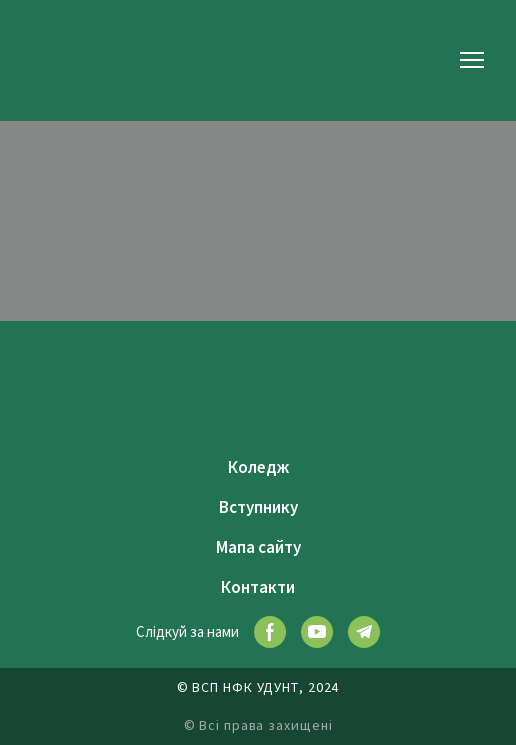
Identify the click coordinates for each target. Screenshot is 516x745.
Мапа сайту (258, 547)
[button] (270, 632)
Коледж (258, 467)
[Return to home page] (65, 59)
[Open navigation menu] (472, 60)
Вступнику (258, 507)
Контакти (258, 587)
